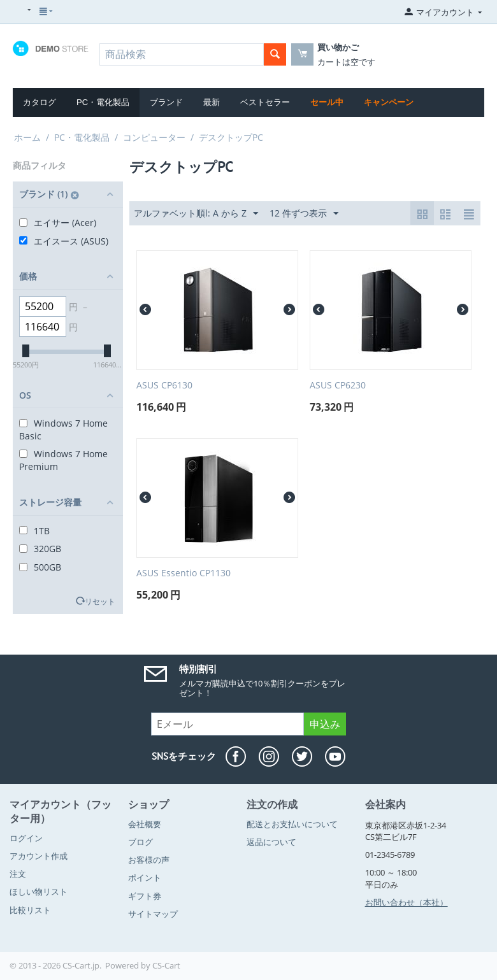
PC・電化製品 (103, 102)
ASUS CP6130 (164, 386)
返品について (271, 842)
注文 (18, 874)
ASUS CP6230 (338, 386)
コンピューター (154, 137)
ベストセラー (265, 102)
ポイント (145, 877)
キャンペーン (389, 102)
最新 (212, 102)
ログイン (26, 838)
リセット (100, 601)
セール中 (327, 102)
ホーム (27, 137)
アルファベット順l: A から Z (196, 214)
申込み (325, 724)
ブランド (166, 102)
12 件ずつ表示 (304, 214)
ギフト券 (145, 896)
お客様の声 (149, 860)
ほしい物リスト (39, 891)
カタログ (40, 102)
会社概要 (145, 824)
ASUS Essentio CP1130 (184, 573)
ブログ (140, 842)
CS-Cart (166, 965)
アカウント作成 (39, 856)
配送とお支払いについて (292, 824)
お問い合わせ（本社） (407, 902)
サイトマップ (153, 914)
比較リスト (30, 910)
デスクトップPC (231, 137)
